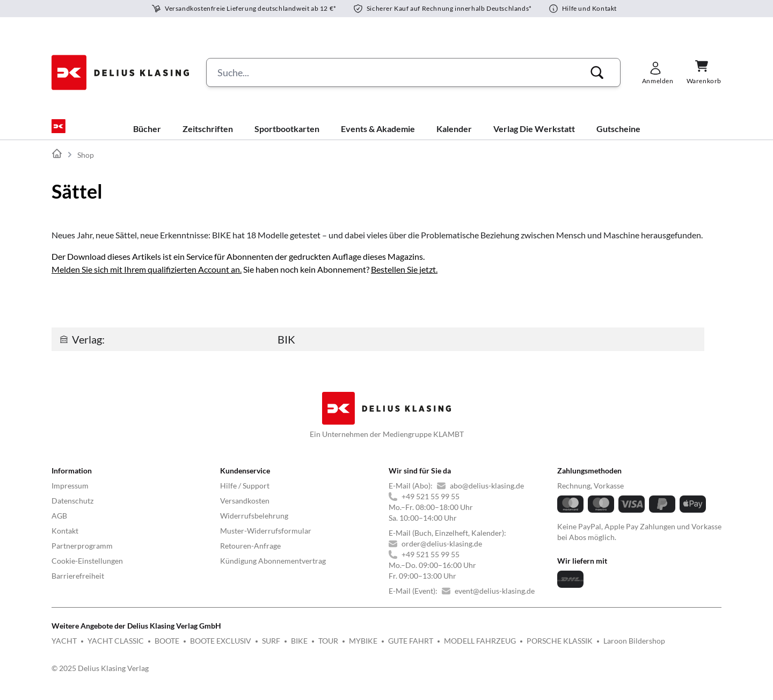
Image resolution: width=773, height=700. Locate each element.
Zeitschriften (208, 137)
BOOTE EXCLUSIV (221, 649)
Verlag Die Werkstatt (534, 137)
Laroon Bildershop (634, 649)
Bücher (147, 137)
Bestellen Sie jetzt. (404, 278)
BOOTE (167, 649)
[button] (597, 72)
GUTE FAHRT (411, 649)
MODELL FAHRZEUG (480, 649)
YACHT (64, 649)
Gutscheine (618, 137)
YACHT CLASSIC (116, 649)
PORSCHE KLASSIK (560, 649)
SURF (271, 649)
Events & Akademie (378, 137)
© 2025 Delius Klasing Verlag (100, 677)
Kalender (454, 137)
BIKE (299, 649)
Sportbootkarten (287, 137)
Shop (86, 163)
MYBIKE (363, 649)
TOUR (328, 649)
